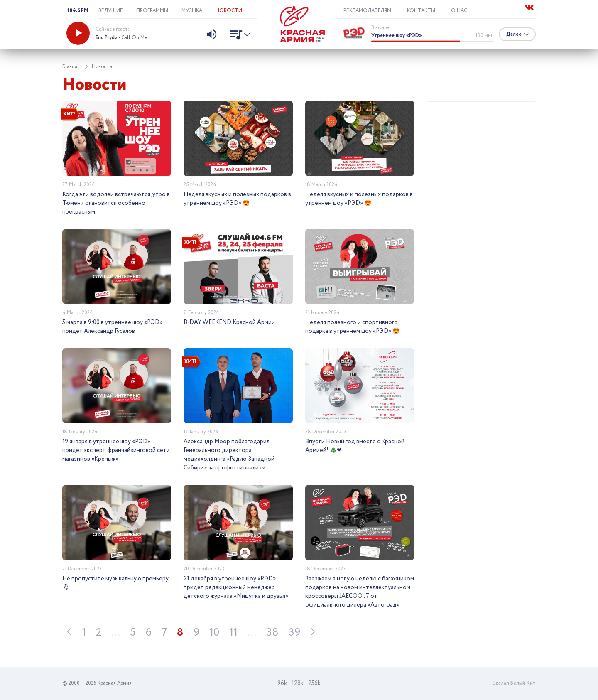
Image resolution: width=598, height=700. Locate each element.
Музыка (192, 11)
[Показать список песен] (238, 36)
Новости (229, 11)
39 (294, 632)
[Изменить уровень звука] (212, 35)
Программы (152, 11)
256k (314, 683)
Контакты (421, 11)
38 (272, 632)
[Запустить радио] (78, 33)
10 (214, 632)
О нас (459, 11)
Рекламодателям (367, 11)
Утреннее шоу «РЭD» (397, 36)
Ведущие (111, 11)
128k (298, 683)
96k (282, 683)
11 (233, 632)
